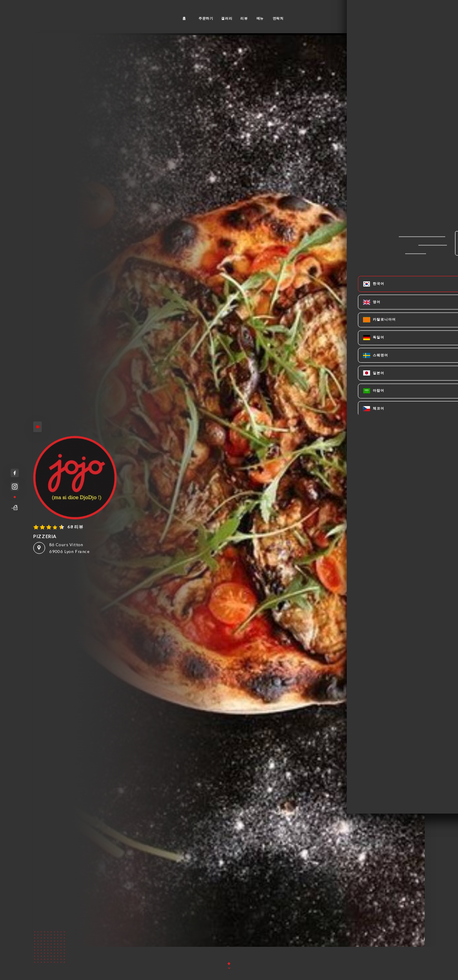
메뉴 (260, 18)
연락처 (278, 18)
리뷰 (244, 18)
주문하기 (206, 18)
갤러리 (227, 18)
